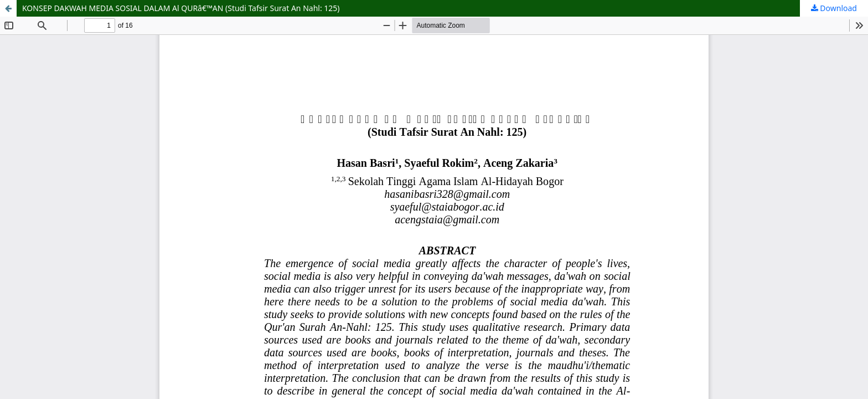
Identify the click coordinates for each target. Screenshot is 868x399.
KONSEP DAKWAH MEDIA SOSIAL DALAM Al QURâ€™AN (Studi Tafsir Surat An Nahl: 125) (181, 8)
